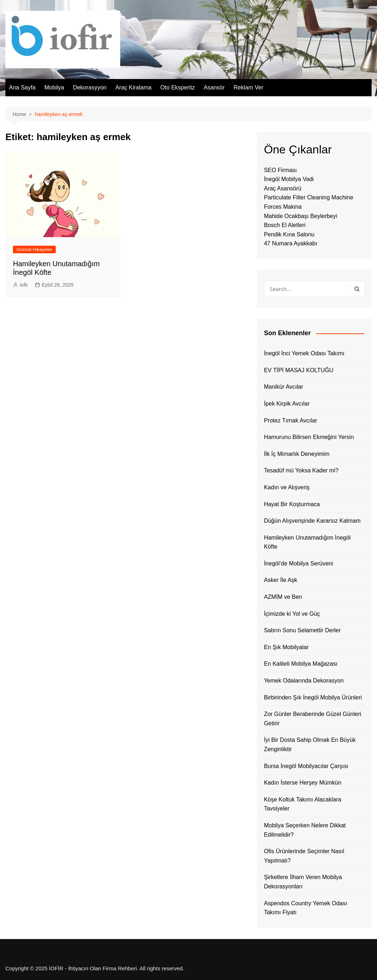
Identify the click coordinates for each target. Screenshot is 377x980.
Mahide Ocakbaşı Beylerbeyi (301, 216)
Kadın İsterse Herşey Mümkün (303, 783)
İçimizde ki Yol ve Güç (292, 614)
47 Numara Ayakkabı (291, 243)
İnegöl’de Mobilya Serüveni (299, 563)
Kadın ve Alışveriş (287, 487)
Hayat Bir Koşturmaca (292, 504)
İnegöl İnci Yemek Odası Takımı (304, 353)
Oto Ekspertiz (178, 87)
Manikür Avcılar (284, 387)
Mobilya (54, 87)
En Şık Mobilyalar (287, 647)
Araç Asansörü (283, 188)
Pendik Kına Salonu (289, 234)
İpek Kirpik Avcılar (287, 404)
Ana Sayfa (22, 87)
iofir (24, 285)
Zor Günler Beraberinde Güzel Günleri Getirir (313, 719)
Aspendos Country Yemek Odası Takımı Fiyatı (306, 908)
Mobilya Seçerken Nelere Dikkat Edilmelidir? (305, 830)
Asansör (214, 87)
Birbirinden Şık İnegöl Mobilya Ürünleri (313, 697)
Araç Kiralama (133, 87)
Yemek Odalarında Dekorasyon (304, 681)
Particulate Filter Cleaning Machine (309, 197)
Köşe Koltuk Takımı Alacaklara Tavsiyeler (303, 804)
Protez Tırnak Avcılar (291, 420)
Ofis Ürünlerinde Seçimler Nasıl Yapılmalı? (304, 856)
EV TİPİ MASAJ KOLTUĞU (299, 370)
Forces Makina (283, 207)
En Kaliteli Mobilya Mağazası (301, 664)
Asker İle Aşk (281, 580)
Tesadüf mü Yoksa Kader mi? (301, 470)
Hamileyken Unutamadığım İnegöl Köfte (307, 542)
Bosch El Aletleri (285, 225)
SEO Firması (281, 170)
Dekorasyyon (90, 87)
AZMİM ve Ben (283, 597)
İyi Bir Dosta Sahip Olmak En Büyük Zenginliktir (310, 745)
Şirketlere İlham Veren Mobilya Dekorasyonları (303, 882)
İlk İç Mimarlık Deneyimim (297, 454)
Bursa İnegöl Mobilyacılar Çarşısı (306, 766)
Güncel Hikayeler (34, 249)
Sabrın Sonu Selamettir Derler (302, 630)
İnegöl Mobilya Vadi (289, 179)
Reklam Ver (248, 87)
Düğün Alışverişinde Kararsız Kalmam (312, 521)
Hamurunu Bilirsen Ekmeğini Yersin (309, 437)
